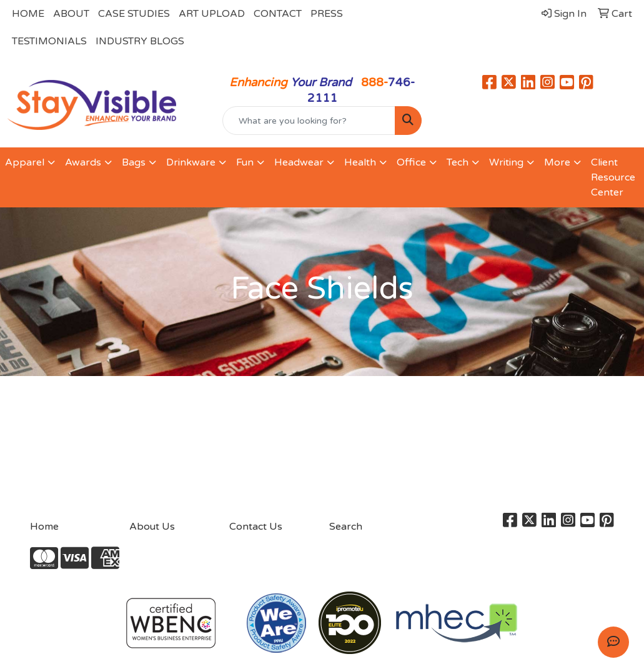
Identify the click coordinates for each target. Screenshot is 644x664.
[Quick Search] (309, 121)
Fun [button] (245, 162)
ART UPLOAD (212, 14)
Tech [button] (458, 162)
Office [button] (411, 162)
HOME (28, 14)
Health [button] (360, 162)
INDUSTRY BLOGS (140, 41)
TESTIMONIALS (49, 41)
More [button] (557, 162)
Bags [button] (134, 162)
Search (346, 527)
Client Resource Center (613, 177)
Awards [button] (83, 162)
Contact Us (256, 527)
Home (44, 527)
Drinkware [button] (191, 162)
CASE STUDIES (134, 14)
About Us (152, 527)
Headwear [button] (299, 162)
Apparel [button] (25, 162)
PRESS (327, 14)
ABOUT (71, 14)
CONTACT (278, 14)
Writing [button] (506, 162)
